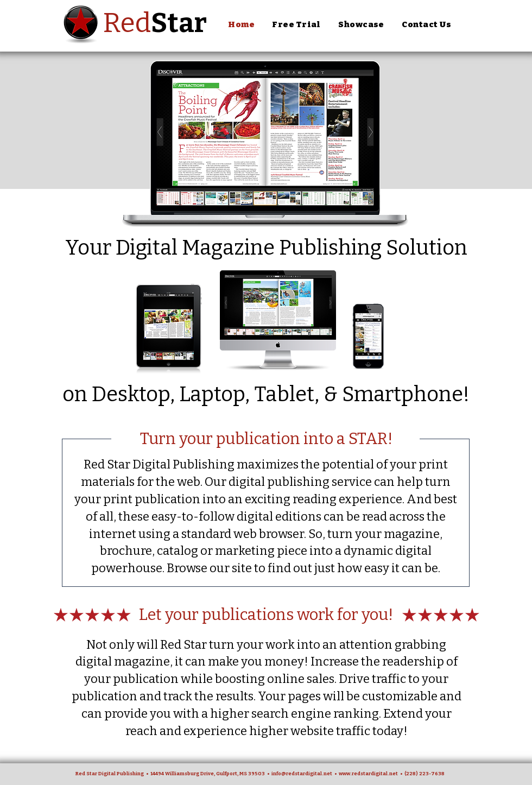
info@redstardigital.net (302, 774)
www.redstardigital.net (368, 774)
